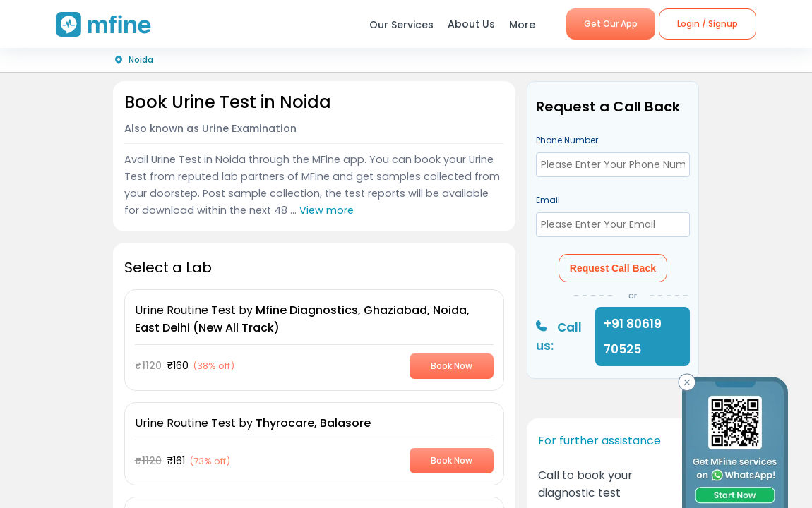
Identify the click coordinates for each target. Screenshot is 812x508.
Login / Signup (707, 24)
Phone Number (567, 140)
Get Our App (611, 24)
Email (548, 200)
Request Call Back (613, 268)
